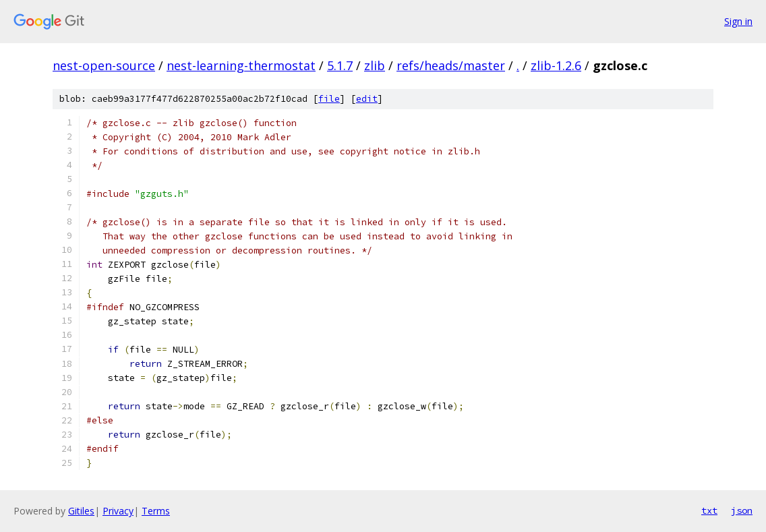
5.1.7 (340, 65)
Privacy (118, 511)
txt (709, 510)
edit (367, 99)
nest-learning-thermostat (241, 65)
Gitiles (81, 511)
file (329, 99)
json (742, 510)
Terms (156, 511)
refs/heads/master (451, 65)
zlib (375, 65)
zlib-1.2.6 (556, 65)
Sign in (738, 21)
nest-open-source (104, 65)
